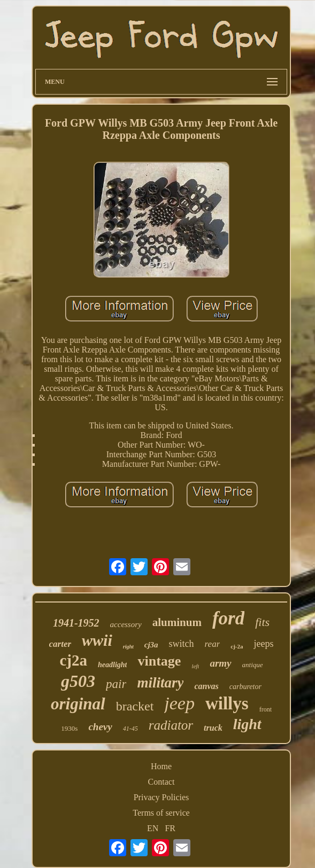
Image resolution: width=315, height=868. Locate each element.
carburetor (245, 687)
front (266, 709)
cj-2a (237, 646)
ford (228, 618)
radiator (171, 725)
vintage (159, 661)
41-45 (130, 729)
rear (213, 644)
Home (161, 766)
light (247, 724)
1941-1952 (76, 623)
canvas (206, 686)
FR (170, 828)
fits (262, 622)
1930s (69, 728)
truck (213, 728)
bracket (135, 706)
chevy (100, 727)
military (160, 683)
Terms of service (161, 813)
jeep (179, 703)
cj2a (73, 660)
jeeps (263, 644)
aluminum (177, 622)
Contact (162, 782)
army (220, 663)
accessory (126, 624)
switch (182, 644)
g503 (78, 681)
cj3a (151, 645)
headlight (112, 665)
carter (60, 644)
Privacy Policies (162, 797)
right (128, 647)
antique (253, 665)
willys (227, 703)
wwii (97, 640)
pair (116, 684)
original (78, 704)
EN (153, 828)
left (195, 666)
